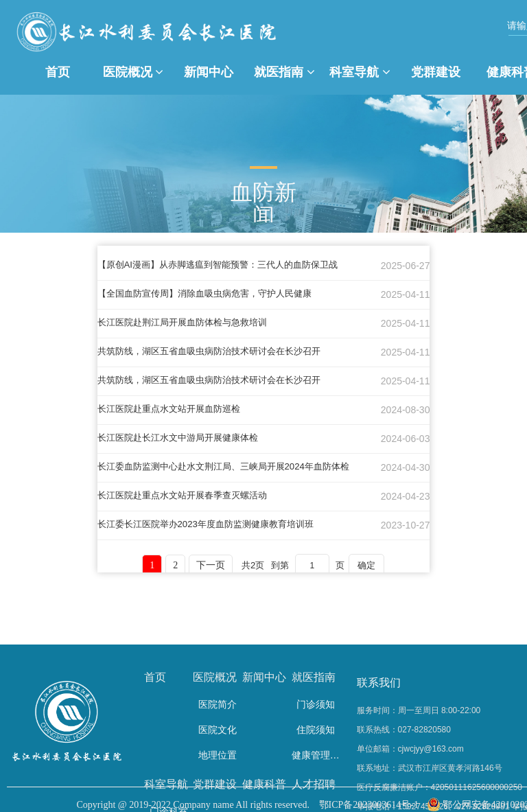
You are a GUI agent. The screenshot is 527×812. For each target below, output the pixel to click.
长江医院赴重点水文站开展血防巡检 (174, 409)
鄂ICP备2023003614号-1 (369, 805)
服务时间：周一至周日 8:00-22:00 (419, 710)
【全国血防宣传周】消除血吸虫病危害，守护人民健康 (213, 294)
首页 (58, 72)
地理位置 (218, 755)
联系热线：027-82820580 (404, 730)
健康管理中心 (316, 755)
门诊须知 (316, 704)
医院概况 (133, 72)
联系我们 (379, 683)
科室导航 (360, 72)
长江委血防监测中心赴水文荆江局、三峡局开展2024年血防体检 (233, 467)
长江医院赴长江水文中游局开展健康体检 (184, 438)
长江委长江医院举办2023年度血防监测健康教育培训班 (214, 524)
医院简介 (218, 704)
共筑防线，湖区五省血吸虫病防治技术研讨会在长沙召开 (218, 351)
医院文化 (218, 730)
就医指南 (284, 72)
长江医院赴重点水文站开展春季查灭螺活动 (189, 496)
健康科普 (264, 784)
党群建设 (436, 72)
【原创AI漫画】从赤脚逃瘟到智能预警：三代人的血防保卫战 (227, 265)
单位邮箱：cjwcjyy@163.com (410, 749)
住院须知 (316, 730)
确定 (374, 566)
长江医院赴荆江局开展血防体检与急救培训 (189, 323)
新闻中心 (209, 72)
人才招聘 (314, 784)
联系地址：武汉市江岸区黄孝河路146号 (430, 768)
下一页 (211, 566)
